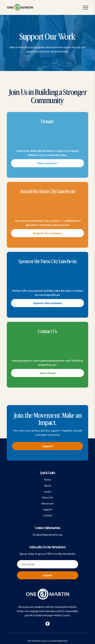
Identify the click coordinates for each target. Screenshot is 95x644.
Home (47, 480)
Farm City (48, 497)
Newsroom (47, 503)
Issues (47, 492)
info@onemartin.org (51, 535)
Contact (48, 515)
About (48, 486)
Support (47, 446)
